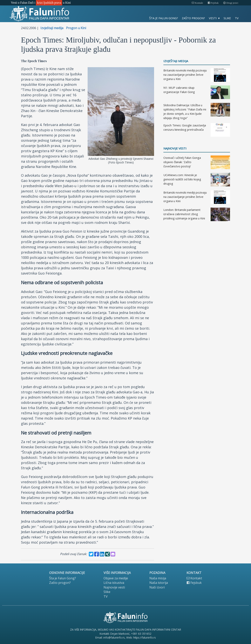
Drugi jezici (231, 3)
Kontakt (197, 3)
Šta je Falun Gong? (164, 18)
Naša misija (158, 578)
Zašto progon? (193, 18)
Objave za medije (116, 578)
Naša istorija (159, 583)
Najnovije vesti (175, 148)
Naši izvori (157, 587)
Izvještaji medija (52, 28)
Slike (227, 18)
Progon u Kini (76, 28)
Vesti (213, 18)
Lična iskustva (114, 583)
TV (237, 18)
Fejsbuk (213, 3)
